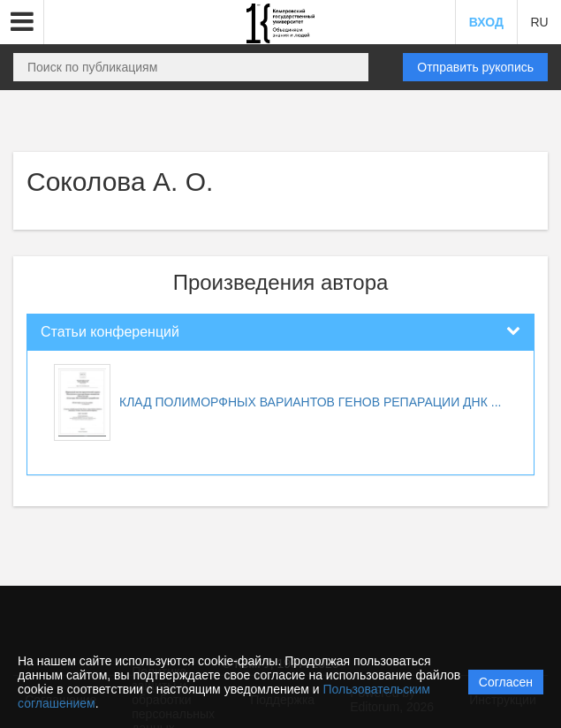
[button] (22, 22)
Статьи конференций (110, 332)
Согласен (506, 682)
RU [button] (539, 22)
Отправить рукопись (475, 67)
